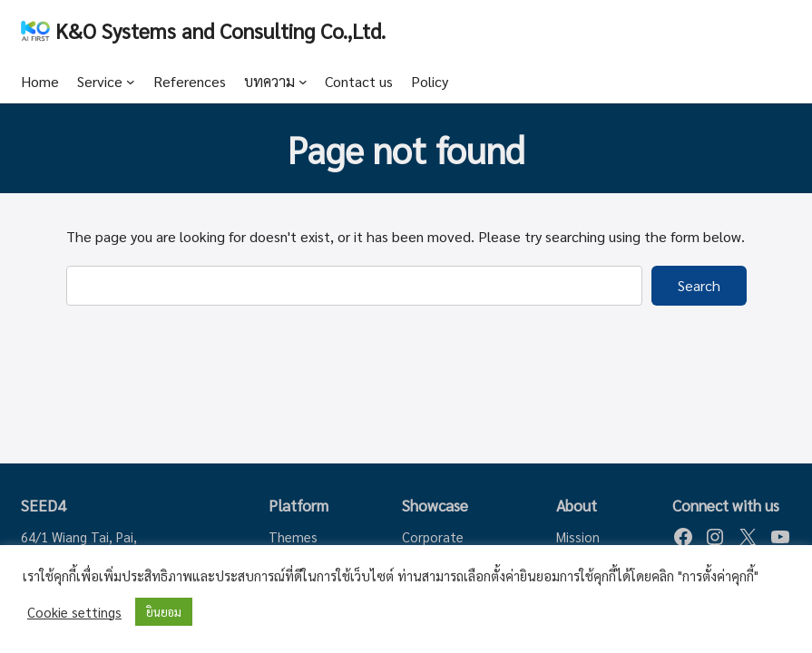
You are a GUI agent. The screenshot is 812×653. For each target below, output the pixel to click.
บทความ (269, 81)
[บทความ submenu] (303, 82)
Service (100, 81)
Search (699, 285)
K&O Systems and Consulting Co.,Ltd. (220, 30)
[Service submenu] (131, 82)
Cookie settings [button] (74, 612)
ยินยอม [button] (164, 612)
